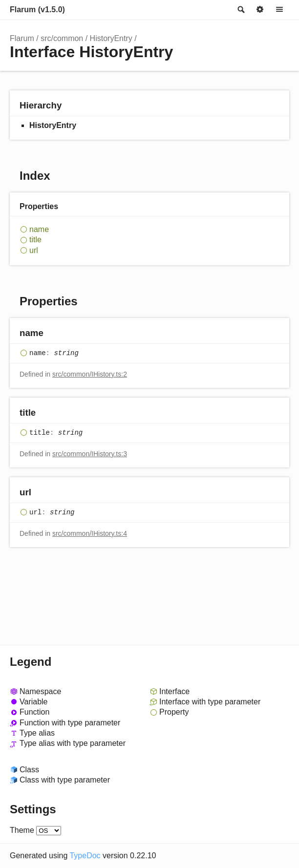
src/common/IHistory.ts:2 (90, 374)
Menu (279, 10)
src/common (62, 38)
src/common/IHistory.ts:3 (90, 454)
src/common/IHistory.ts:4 (90, 533)
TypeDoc (85, 856)
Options (260, 10)
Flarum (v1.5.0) (37, 10)
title (35, 240)
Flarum (22, 38)
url (34, 250)
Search (240, 10)
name (39, 229)
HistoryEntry (111, 38)
